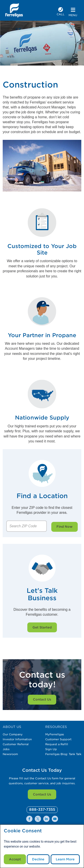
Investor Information (17, 739)
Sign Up (51, 749)
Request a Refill (57, 744)
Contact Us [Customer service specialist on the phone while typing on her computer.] (42, 699)
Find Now (65, 527)
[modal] (42, 846)
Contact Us (42, 794)
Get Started (42, 627)
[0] (42, 810)
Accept (15, 859)
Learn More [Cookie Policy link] (65, 859)
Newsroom (10, 754)
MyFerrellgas (55, 734)
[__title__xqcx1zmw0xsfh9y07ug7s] (14, 10)
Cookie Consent (23, 831)
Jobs (6, 749)
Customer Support (58, 739)
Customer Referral (16, 744)
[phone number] (61, 12)
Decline (38, 859)
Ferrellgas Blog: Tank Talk (63, 754)
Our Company (13, 734)
